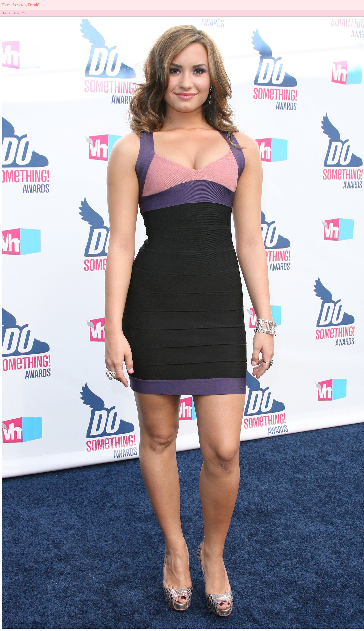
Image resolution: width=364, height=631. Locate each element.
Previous (7, 13)
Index (17, 13)
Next (24, 13)
